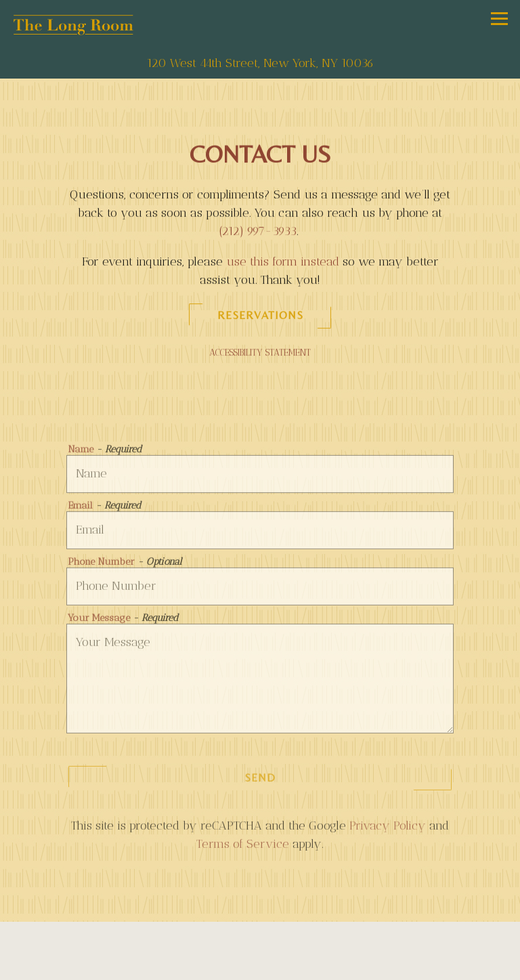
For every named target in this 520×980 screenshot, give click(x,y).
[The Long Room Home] (73, 24)
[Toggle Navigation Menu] (499, 19)
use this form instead (283, 263)
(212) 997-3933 (258, 232)
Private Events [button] (260, 965)
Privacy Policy (388, 828)
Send (260, 780)
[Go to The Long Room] (260, 63)
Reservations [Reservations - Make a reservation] (260, 936)
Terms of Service (243, 846)
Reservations (260, 317)
